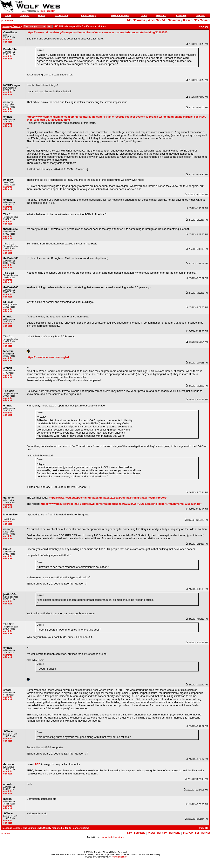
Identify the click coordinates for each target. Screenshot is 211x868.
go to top (5, 833)
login (43, 11)
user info (8, 40)
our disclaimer (120, 857)
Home (8, 15)
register (51, 11)
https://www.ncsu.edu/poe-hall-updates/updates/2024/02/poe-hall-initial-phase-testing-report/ (108, 498)
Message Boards (120, 15)
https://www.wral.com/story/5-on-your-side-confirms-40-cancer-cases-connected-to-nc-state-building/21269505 (97, 32)
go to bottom (7, 21)
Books (42, 15)
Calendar (24, 15)
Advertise (181, 15)
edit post (8, 42)
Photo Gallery (88, 15)
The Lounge (29, 828)
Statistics (161, 15)
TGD (38, 764)
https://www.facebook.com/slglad (48, 357)
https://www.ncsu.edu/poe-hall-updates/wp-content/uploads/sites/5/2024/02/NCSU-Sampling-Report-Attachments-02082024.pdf (121, 504)
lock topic (119, 837)
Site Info (201, 15)
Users (144, 15)
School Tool (61, 15)
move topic (107, 837)
